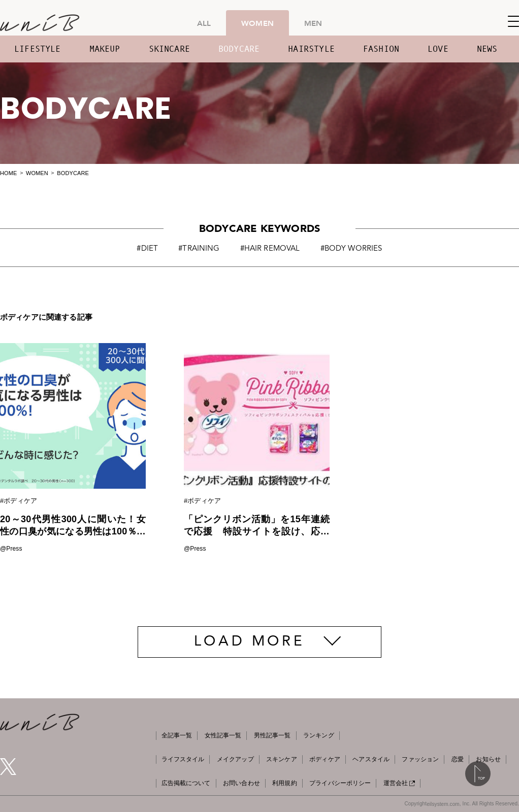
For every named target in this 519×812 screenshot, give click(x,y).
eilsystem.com (443, 804)
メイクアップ (235, 759)
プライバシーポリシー (340, 783)
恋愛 (458, 759)
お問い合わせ (241, 783)
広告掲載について (186, 783)
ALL (204, 23)
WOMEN (257, 23)
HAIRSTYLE (311, 49)
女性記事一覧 (223, 735)
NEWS (487, 49)
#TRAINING (199, 249)
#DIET (147, 249)
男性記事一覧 (272, 735)
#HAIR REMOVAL (270, 249)
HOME (8, 173)
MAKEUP (105, 49)
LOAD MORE (249, 642)
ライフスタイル (183, 759)
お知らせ (488, 759)
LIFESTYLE (38, 49)
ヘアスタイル (371, 759)
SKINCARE (169, 49)
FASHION (381, 49)
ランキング (319, 735)
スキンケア (282, 759)
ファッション (420, 759)
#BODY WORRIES (351, 249)
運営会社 (399, 783)
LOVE (438, 49)
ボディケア (325, 759)
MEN (313, 23)
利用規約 (284, 783)
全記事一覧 (177, 735)
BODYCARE (239, 49)
